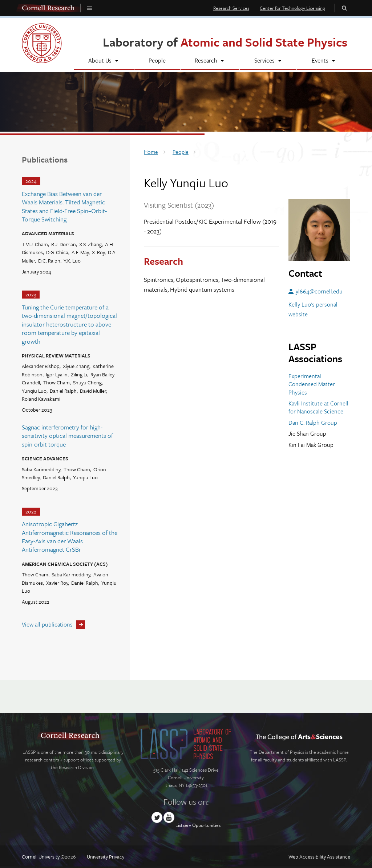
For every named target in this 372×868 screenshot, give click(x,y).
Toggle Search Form (344, 8)
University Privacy (106, 857)
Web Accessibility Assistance (319, 857)
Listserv (183, 825)
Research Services (231, 8)
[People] (157, 61)
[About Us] (104, 61)
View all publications (47, 624)
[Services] (268, 61)
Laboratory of (225, 42)
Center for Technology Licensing (292, 8)
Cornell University (41, 857)
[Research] (210, 61)
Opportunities (206, 825)
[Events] (324, 61)
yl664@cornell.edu (319, 291)
